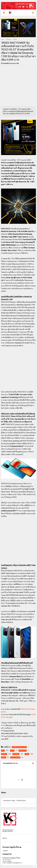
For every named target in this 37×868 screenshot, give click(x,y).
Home (2, 40)
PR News (15, 40)
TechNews (8, 40)
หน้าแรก (5, 838)
